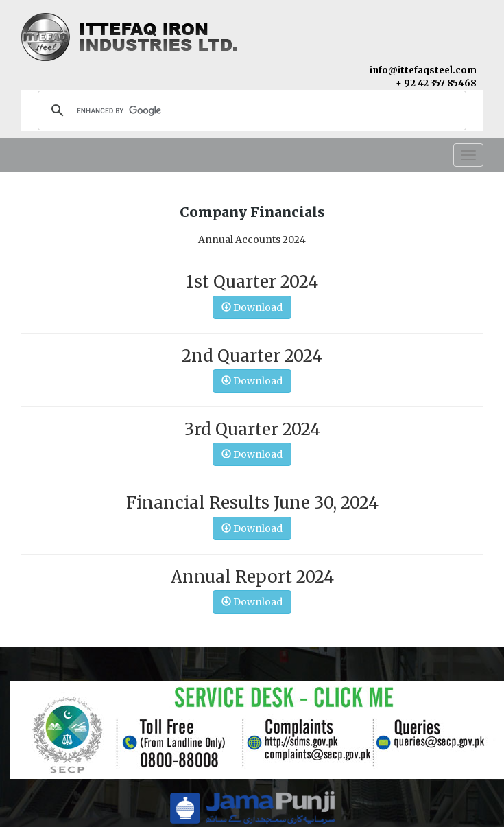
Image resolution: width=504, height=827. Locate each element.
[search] (250, 110)
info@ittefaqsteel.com (423, 70)
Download (252, 307)
